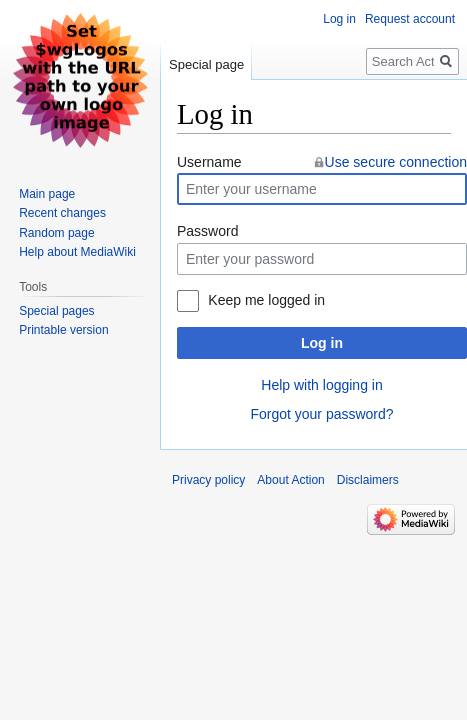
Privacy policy (208, 480)
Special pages (56, 311)
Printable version (63, 330)
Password (207, 231)
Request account (410, 19)
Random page (56, 233)
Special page (206, 64)
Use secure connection (396, 162)
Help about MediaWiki (77, 252)
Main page (47, 194)
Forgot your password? (321, 414)
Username (209, 162)
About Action (290, 480)
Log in (322, 343)
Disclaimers (368, 480)
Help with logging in (321, 385)
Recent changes (62, 213)
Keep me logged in (266, 300)
